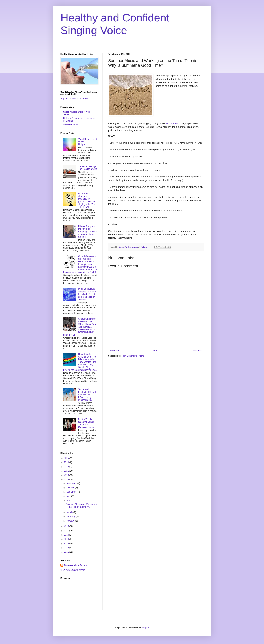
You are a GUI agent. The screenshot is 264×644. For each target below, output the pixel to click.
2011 (67, 552)
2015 (67, 535)
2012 (67, 548)
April (69, 501)
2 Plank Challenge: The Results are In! (88, 168)
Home (156, 351)
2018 (67, 526)
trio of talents (173, 123)
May (69, 496)
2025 (67, 458)
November (72, 483)
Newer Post (115, 351)
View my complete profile (73, 570)
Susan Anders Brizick (75, 565)
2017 (67, 531)
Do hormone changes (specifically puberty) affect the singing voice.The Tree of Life (87, 200)
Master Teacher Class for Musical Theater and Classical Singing (87, 423)
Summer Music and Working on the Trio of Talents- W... (81, 505)
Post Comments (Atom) (133, 356)
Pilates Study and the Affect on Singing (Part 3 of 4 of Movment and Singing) (88, 232)
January (71, 521)
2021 (67, 471)
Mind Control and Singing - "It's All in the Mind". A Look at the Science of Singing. (87, 294)
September (72, 492)
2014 (67, 539)
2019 (67, 480)
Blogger (145, 628)
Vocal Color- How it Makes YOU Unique (88, 142)
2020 (67, 475)
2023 (67, 462)
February (71, 516)
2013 (67, 543)
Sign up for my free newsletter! (75, 99)
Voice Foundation (72, 125)
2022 (67, 467)
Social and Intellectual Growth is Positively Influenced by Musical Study (87, 395)
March (70, 512)
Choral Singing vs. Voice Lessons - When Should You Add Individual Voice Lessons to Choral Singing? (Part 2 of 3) (80, 327)
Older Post (197, 351)
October (71, 488)
